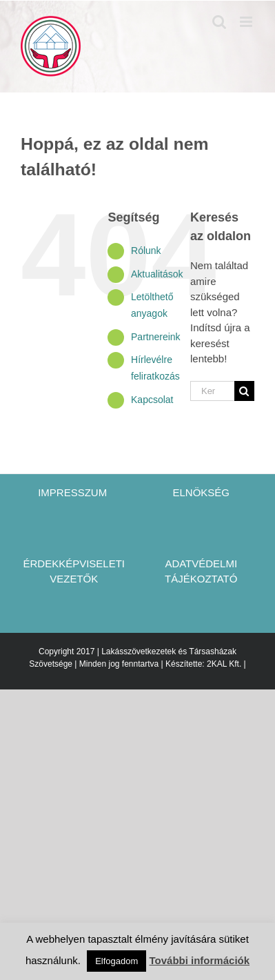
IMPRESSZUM (74, 492)
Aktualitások (157, 274)
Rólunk (146, 251)
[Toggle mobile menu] (247, 22)
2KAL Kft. (224, 664)
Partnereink (156, 337)
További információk (199, 960)
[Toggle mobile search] (219, 22)
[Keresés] (244, 391)
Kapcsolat (152, 400)
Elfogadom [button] (116, 961)
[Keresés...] (212, 391)
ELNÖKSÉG (201, 492)
